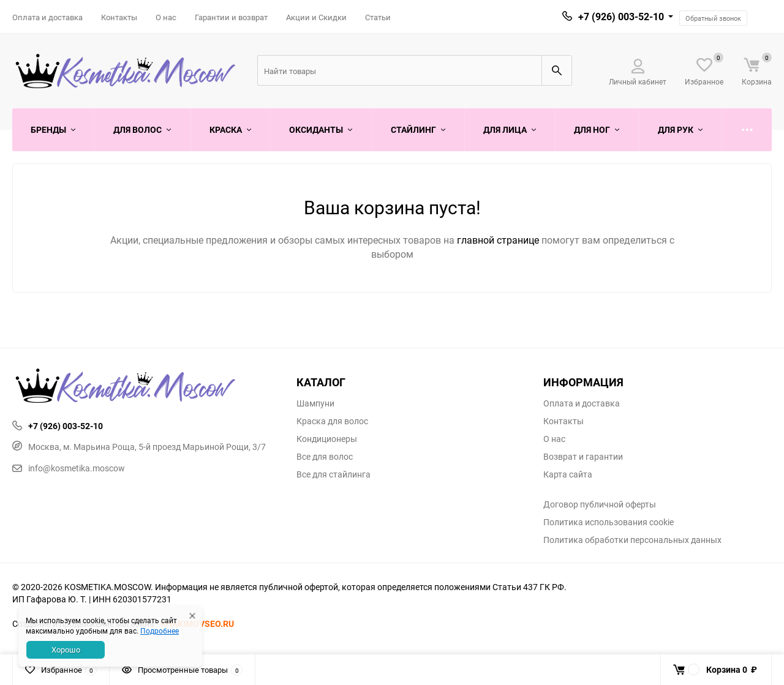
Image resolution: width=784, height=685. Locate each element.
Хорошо (66, 649)
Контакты (119, 17)
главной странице (499, 240)
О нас (166, 17)
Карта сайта (568, 474)
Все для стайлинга (334, 474)
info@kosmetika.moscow (69, 468)
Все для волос (325, 457)
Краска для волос (332, 421)
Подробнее (160, 631)
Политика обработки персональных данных (632, 540)
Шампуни (315, 403)
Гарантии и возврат (231, 17)
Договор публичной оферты (600, 504)
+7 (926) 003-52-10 (621, 17)
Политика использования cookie (609, 522)
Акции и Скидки (316, 17)
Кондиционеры (327, 439)
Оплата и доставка (47, 17)
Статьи (378, 17)
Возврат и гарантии (583, 457)
